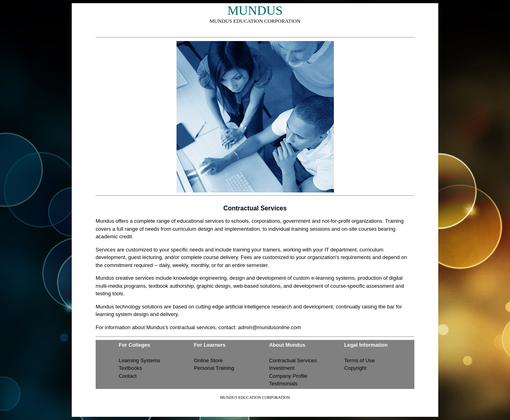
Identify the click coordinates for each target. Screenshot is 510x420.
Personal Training (214, 368)
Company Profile (288, 376)
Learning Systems (139, 360)
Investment (282, 368)
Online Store (208, 360)
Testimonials (283, 384)
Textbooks (130, 368)
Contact (128, 376)
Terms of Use (360, 360)
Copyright (355, 368)
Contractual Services (293, 360)
